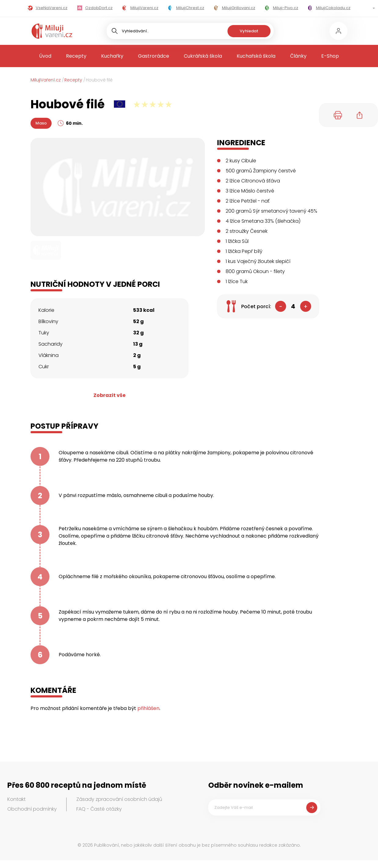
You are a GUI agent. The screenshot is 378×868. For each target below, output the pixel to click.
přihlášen (148, 708)
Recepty (76, 56)
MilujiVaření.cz (46, 80)
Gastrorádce (154, 56)
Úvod (45, 56)
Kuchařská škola (256, 56)
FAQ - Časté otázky (99, 809)
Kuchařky (112, 56)
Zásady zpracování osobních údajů (119, 799)
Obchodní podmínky (32, 809)
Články (298, 56)
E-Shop (330, 56)
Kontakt (16, 799)
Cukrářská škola (203, 56)
